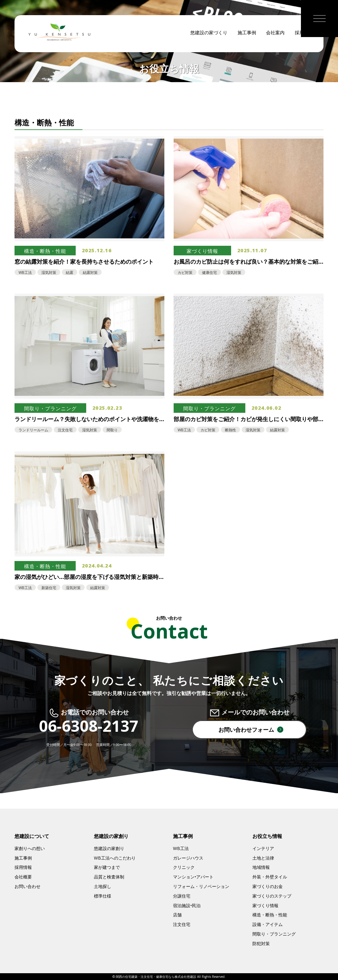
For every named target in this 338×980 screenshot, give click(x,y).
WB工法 (181, 848)
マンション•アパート (193, 877)
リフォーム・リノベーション (201, 886)
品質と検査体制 (109, 877)
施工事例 (247, 34)
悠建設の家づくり (209, 34)
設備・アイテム (268, 924)
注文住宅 (182, 924)
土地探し (103, 886)
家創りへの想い (30, 848)
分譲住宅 (182, 896)
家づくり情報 (265, 905)
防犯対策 (261, 943)
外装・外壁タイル (270, 877)
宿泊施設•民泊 (187, 905)
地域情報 (261, 867)
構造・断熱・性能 (270, 915)
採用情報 (23, 867)
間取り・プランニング (274, 934)
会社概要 (23, 877)
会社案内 (275, 34)
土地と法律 (263, 858)
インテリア (263, 848)
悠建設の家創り (109, 848)
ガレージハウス (188, 858)
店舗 (177, 915)
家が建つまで (107, 867)
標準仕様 (103, 896)
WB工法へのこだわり (115, 858)
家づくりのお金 (268, 886)
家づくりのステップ (272, 896)
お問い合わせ (27, 886)
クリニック (184, 867)
